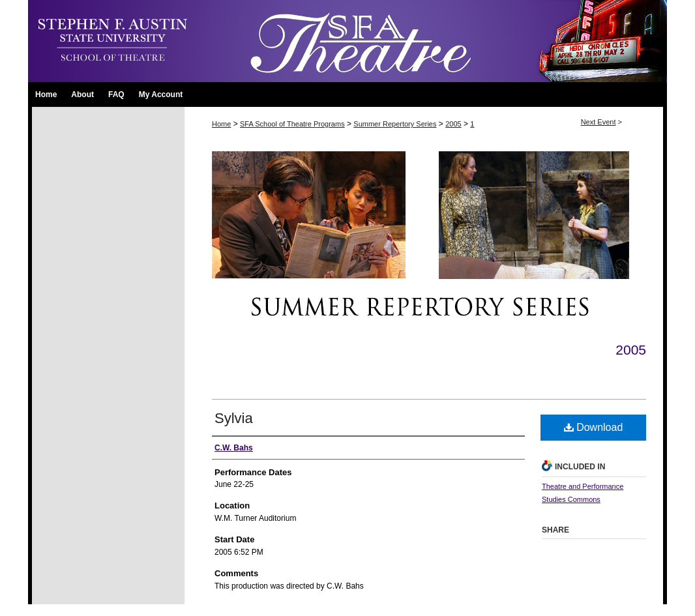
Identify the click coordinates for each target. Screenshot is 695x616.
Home (221, 124)
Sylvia (234, 418)
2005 (453, 124)
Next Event (599, 122)
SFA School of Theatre (429, 41)
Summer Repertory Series (395, 124)
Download (594, 427)
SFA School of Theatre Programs (292, 124)
